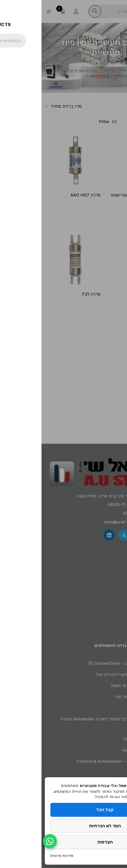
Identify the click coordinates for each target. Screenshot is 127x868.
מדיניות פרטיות (20, 856)
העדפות (64, 842)
